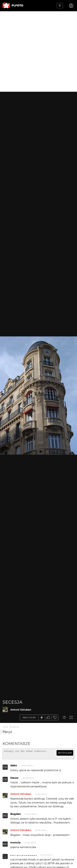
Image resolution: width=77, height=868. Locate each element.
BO (5, 817)
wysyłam (65, 753)
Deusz (14, 779)
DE (5, 781)
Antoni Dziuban (21, 710)
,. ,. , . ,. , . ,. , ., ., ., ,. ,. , (23, 856)
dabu (14, 767)
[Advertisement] (38, 51)
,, (5, 858)
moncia (15, 844)
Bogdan (16, 815)
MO (5, 846)
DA (5, 769)
